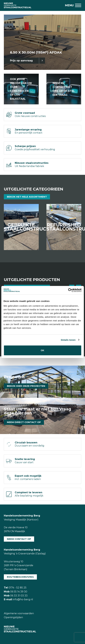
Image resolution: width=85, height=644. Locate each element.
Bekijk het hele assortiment (27, 197)
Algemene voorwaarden (19, 613)
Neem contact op (19, 539)
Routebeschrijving (20, 577)
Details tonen (68, 340)
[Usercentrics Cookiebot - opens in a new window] (68, 290)
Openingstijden (13, 617)
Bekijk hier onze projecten (26, 386)
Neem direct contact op (24, 422)
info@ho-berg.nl (23, 599)
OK (42, 350)
